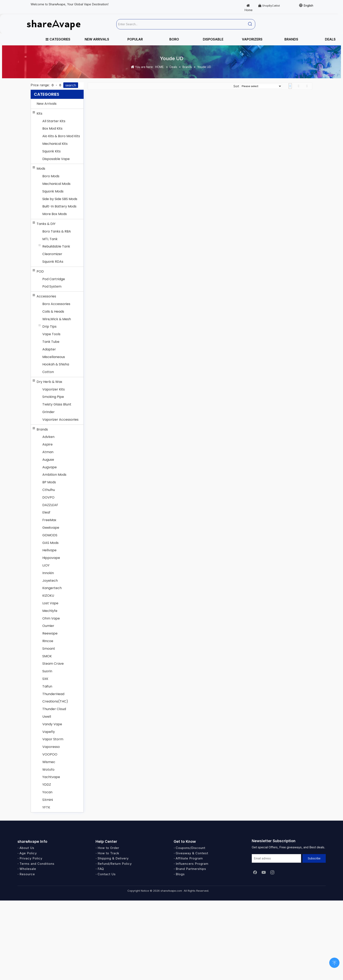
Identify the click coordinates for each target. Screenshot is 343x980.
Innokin (48, 573)
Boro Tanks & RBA (57, 231)
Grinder (49, 412)
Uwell (47, 717)
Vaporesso (51, 747)
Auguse (48, 460)
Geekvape (51, 528)
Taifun (47, 686)
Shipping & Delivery (113, 858)
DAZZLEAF (50, 505)
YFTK (46, 807)
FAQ (101, 869)
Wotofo (48, 770)
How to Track (108, 853)
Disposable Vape (56, 159)
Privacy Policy (31, 858)
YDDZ (47, 785)
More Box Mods (55, 214)
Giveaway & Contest (192, 853)
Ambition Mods (54, 475)
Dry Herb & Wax (49, 382)
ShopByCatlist (269, 6)
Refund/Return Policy (115, 864)
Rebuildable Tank (56, 246)
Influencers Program (192, 864)
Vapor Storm (53, 739)
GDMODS (50, 535)
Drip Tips (49, 326)
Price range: (40, 85)
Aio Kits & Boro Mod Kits (61, 136)
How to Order (108, 848)
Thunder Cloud (54, 709)
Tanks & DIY (46, 224)
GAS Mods (50, 543)
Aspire (47, 444)
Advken (48, 437)
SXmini (48, 800)
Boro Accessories (56, 304)
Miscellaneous (54, 357)
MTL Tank (50, 239)
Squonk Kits (51, 151)
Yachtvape (51, 777)
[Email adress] (276, 858)
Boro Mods (51, 176)
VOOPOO (50, 754)
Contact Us (107, 874)
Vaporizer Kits (54, 389)
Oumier (48, 626)
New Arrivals (47, 104)
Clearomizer (52, 254)
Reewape (50, 633)
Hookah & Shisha (56, 364)
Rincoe (48, 641)
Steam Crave (53, 664)
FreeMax (49, 520)
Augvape (50, 467)
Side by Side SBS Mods (60, 199)
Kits (39, 113)
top (334, 962)
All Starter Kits (54, 121)
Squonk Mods (53, 191)
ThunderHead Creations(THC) (55, 698)
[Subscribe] (314, 858)
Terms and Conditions (37, 864)
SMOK (47, 656)
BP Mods (49, 482)
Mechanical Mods (56, 184)
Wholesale (28, 869)
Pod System (52, 286)
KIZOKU (48, 596)
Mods (41, 169)
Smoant (49, 649)
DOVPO (48, 497)
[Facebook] (255, 872)
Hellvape (49, 550)
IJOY (46, 565)
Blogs (180, 874)
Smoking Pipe (53, 397)
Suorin (47, 671)
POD (40, 271)
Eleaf (46, 512)
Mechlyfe (50, 611)
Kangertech (52, 588)
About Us (27, 848)
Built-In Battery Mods (59, 206)
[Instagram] (272, 872)
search (71, 85)
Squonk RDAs (53, 262)
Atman (48, 452)
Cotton (48, 372)
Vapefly (49, 732)
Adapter (49, 349)
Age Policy (28, 853)
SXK (45, 679)
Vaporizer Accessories (60, 420)
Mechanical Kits (55, 144)
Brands (42, 429)
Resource (27, 874)
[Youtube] (264, 872)
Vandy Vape (52, 724)
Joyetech (50, 581)
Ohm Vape (51, 618)
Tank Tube (51, 342)
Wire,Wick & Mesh (57, 319)
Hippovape (51, 558)
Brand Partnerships (191, 869)
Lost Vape (50, 603)
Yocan (47, 792)
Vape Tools (51, 334)
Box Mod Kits (52, 128)
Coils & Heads (53, 312)
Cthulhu (49, 490)
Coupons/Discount (191, 848)
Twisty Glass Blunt (57, 404)
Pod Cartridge (54, 279)
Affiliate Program (189, 858)
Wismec (49, 762)
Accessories (46, 296)
